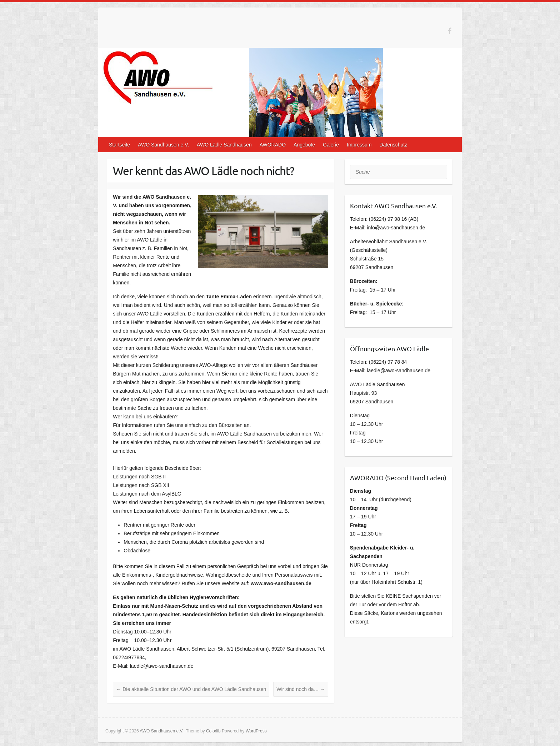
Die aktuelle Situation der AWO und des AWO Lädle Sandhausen (191, 689)
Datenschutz (393, 145)
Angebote (304, 145)
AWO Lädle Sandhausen (224, 145)
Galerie (331, 145)
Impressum (359, 145)
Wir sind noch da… (301, 689)
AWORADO (273, 145)
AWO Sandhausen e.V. (163, 145)
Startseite (119, 145)
